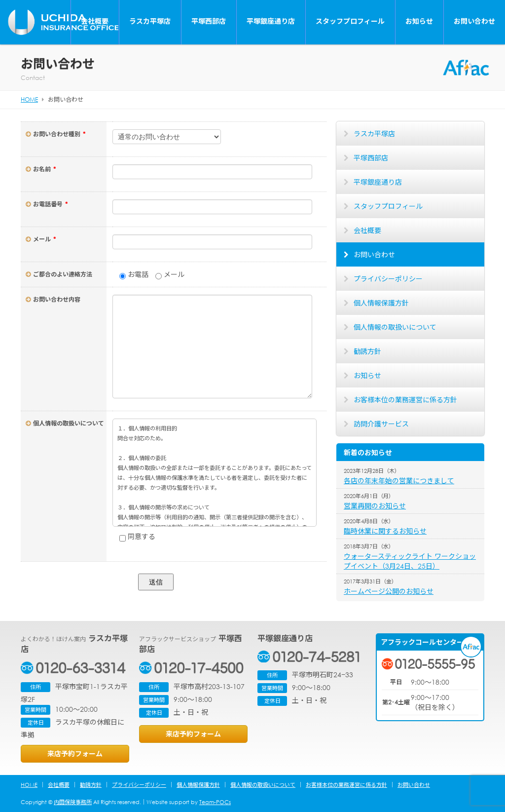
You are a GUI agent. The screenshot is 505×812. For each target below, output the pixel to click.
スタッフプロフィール (350, 21)
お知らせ (419, 21)
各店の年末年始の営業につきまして (399, 481)
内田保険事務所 (73, 802)
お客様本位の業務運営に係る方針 (405, 400)
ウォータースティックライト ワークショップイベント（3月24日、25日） (410, 561)
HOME (29, 785)
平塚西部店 (209, 21)
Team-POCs (215, 802)
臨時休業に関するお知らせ (385, 531)
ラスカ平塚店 (150, 21)
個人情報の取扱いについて (395, 327)
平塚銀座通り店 (271, 21)
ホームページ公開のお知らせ (389, 591)
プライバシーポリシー (388, 279)
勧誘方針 (367, 351)
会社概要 (95, 21)
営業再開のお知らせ (375, 506)
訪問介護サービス (381, 424)
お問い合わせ (474, 21)
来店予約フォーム (75, 754)
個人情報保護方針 (381, 303)
